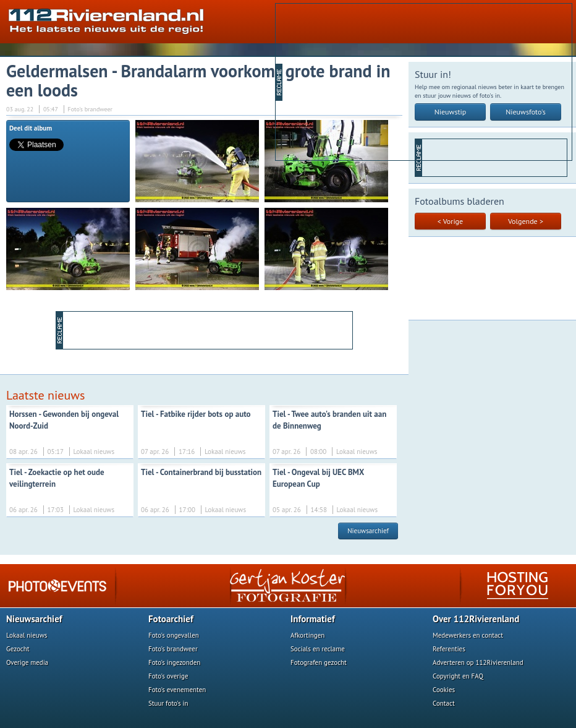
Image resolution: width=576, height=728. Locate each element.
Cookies (444, 690)
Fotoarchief (171, 619)
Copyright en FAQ (458, 676)
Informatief (313, 619)
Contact (444, 703)
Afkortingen (307, 635)
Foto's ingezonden (174, 662)
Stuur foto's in (168, 703)
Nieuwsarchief (368, 531)
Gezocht (18, 649)
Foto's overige (168, 676)
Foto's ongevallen (174, 635)
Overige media (27, 662)
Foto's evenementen (177, 690)
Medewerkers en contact (468, 635)
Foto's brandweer (173, 649)
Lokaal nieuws (27, 635)
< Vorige (450, 221)
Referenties (449, 649)
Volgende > (526, 221)
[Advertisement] (379, 81)
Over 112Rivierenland (476, 619)
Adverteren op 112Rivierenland (478, 662)
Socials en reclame (318, 649)
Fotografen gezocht (319, 662)
